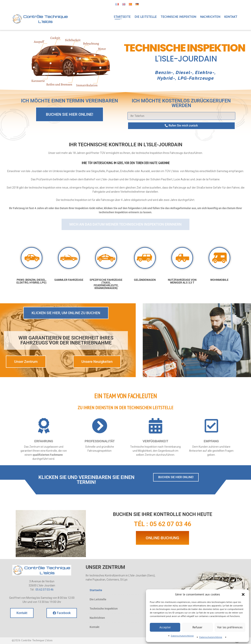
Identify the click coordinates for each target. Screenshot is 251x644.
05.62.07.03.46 (45, 590)
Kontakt (95, 627)
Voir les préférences (230, 627)
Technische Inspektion (104, 609)
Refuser (197, 627)
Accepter (165, 627)
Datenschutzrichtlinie (182, 636)
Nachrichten (97, 618)
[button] (243, 594)
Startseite (96, 590)
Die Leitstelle (98, 599)
